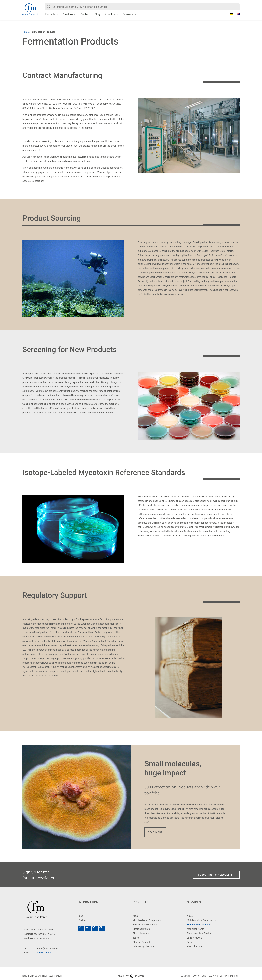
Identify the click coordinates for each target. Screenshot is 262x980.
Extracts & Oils (194, 938)
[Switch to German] (230, 14)
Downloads (130, 14)
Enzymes (192, 942)
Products (50, 14)
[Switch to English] (236, 14)
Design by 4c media (131, 976)
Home (25, 32)
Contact (85, 14)
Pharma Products (142, 942)
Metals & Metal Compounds (147, 920)
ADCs (136, 916)
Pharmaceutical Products (200, 933)
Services (68, 14)
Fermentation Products (145, 925)
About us (110, 14)
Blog (97, 14)
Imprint (235, 976)
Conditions (199, 976)
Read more (155, 832)
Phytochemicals (141, 933)
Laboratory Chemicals (144, 946)
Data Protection (218, 976)
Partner (82, 920)
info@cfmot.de (44, 953)
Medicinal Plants (141, 929)
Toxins (136, 938)
